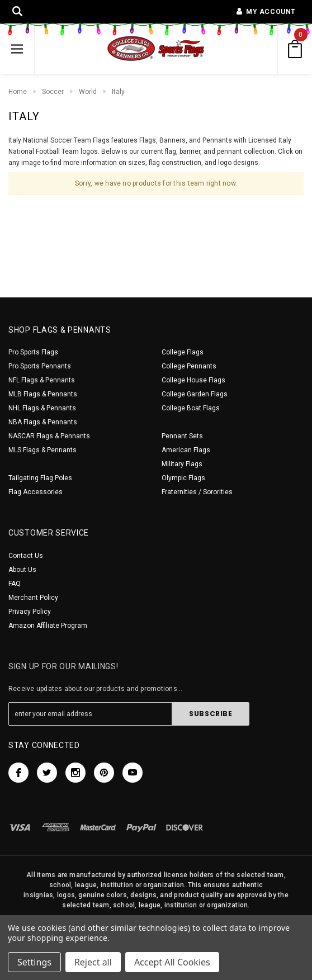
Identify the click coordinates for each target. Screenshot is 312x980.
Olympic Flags (183, 478)
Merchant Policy (33, 598)
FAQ (15, 584)
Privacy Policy (30, 612)
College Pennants (189, 366)
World (88, 92)
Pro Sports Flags (33, 352)
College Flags (183, 352)
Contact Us (26, 556)
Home (18, 92)
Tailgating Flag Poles (40, 478)
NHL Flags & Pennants (42, 408)
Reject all (93, 962)
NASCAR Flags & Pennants (49, 436)
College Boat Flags (191, 408)
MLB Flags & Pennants (43, 394)
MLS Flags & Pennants (42, 450)
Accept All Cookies (172, 962)
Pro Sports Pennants (40, 366)
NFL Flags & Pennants (42, 380)
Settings (34, 962)
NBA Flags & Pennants (43, 422)
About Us (22, 570)
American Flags (186, 450)
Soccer (53, 92)
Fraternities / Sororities (197, 492)
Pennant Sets (182, 436)
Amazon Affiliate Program (48, 626)
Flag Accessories (36, 492)
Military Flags (182, 464)
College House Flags (193, 380)
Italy (118, 92)
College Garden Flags (195, 394)
